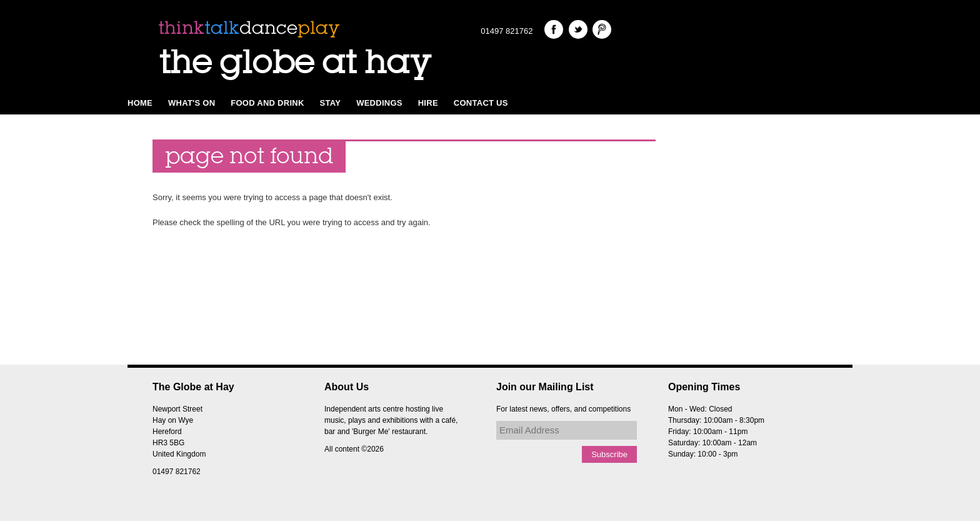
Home (140, 103)
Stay (331, 103)
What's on (192, 103)
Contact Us (481, 103)
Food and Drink (267, 103)
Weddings (379, 103)
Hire (428, 103)
